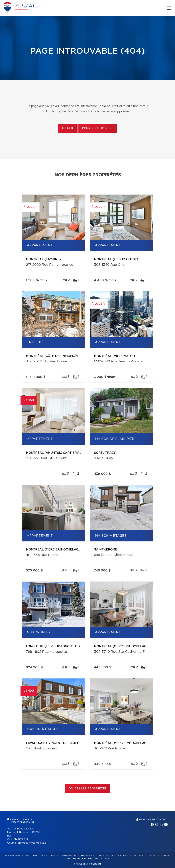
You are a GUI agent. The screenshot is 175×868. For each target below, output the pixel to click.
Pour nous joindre (98, 128)
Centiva (95, 864)
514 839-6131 (21, 839)
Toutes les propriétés (88, 789)
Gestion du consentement (95, 858)
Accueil (68, 128)
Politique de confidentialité (139, 856)
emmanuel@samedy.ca (32, 843)
